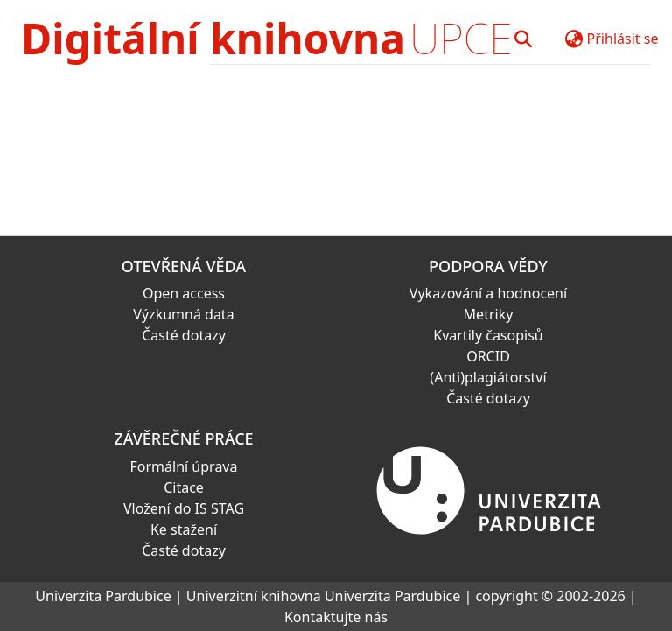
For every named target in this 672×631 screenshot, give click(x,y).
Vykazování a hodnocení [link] (488, 293)
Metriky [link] (489, 314)
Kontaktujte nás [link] (336, 617)
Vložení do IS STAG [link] (184, 508)
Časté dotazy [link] (184, 335)
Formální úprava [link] (184, 466)
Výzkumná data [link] (183, 314)
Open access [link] (184, 293)
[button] (524, 39)
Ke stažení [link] (184, 529)
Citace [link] (184, 487)
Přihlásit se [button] (623, 39)
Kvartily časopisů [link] (488, 335)
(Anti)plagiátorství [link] (488, 377)
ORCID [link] (488, 356)
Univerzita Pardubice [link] (103, 596)
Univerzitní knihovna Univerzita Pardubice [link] (323, 596)
